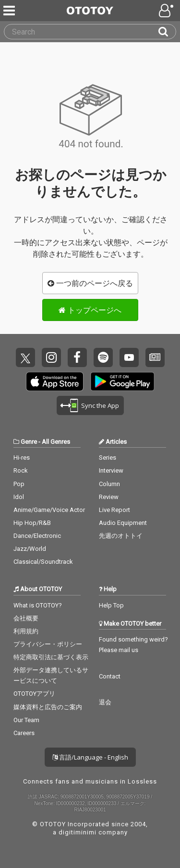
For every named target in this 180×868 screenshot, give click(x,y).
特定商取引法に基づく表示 (51, 657)
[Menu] (10, 11)
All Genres (56, 442)
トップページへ (90, 310)
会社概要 (26, 618)
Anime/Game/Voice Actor (49, 510)
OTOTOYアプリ (34, 694)
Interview (111, 470)
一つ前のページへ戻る (90, 283)
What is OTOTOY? (38, 605)
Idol (19, 497)
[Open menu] (167, 11)
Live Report (114, 510)
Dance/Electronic (37, 536)
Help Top (111, 605)
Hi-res (22, 458)
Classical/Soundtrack (43, 562)
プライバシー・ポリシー (48, 644)
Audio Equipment (123, 523)
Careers (24, 733)
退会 (105, 702)
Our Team (26, 720)
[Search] (167, 32)
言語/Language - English (90, 757)
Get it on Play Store (122, 381)
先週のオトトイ (121, 536)
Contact (110, 676)
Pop (19, 484)
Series (108, 458)
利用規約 (26, 631)
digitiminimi (78, 832)
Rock (21, 470)
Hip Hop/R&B (32, 523)
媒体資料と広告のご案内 (48, 707)
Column (109, 484)
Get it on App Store (55, 381)
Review (109, 497)
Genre (29, 442)
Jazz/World (30, 549)
